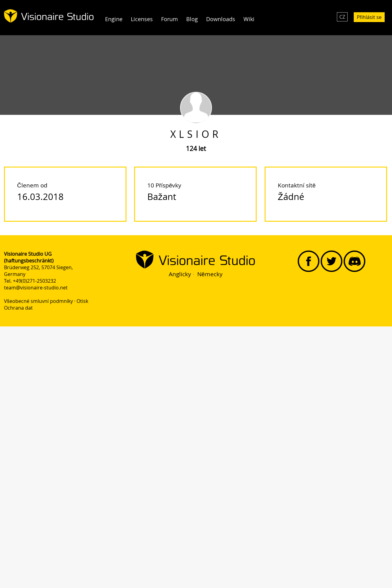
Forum (170, 19)
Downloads (221, 19)
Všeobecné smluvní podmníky (38, 301)
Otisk (82, 301)
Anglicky (180, 274)
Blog (192, 19)
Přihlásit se (369, 17)
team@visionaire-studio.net (36, 288)
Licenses (142, 19)
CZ (342, 17)
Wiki (249, 19)
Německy (210, 274)
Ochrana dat (18, 308)
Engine (114, 19)
